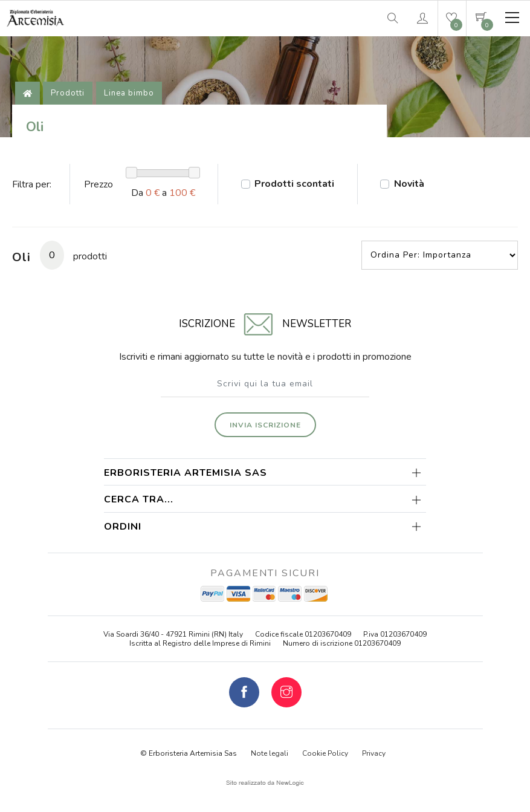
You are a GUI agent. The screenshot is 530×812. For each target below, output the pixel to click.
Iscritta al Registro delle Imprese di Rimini (200, 643)
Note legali (270, 753)
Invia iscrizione (265, 425)
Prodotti (68, 93)
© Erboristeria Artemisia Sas (189, 753)
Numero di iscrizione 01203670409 (342, 643)
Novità (409, 184)
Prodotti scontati (294, 184)
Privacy (374, 753)
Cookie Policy (325, 753)
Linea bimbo (129, 93)
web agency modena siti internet (265, 783)
